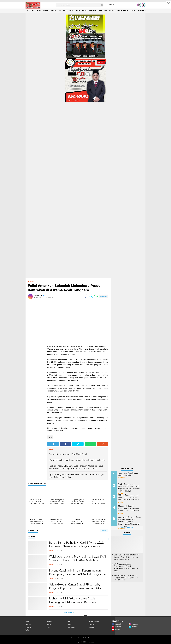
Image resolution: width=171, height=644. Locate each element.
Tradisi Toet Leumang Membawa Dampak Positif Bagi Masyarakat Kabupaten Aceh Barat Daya (129, 488)
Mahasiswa (103, 11)
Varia (73, 638)
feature (28, 624)
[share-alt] (53, 444)
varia (39, 11)
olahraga (71, 627)
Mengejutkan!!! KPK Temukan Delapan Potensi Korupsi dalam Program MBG (126, 578)
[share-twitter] (91, 296)
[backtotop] (85, 617)
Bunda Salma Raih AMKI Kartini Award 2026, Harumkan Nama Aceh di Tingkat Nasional (77, 544)
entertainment (123, 11)
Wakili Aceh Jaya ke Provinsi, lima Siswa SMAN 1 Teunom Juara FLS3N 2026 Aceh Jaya (78, 558)
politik (53, 11)
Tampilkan (104, 531)
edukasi (112, 11)
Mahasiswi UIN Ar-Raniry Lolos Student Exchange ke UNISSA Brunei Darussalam (74, 600)
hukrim (46, 11)
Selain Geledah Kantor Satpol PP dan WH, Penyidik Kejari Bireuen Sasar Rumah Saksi (75, 586)
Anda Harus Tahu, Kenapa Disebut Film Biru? (128, 474)
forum (49, 624)
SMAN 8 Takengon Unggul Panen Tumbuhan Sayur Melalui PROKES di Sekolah (129, 497)
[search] (80, 5)
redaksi (91, 627)
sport (85, 11)
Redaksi (91, 638)
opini (65, 11)
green (133, 11)
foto (69, 624)
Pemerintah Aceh (144, 11)
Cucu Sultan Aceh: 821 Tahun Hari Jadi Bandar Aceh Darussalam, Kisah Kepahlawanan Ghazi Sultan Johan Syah (130, 522)
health (91, 624)
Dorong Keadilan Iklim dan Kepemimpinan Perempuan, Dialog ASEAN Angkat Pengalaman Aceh (78, 574)
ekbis (71, 11)
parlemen (93, 11)
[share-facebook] (87, 296)
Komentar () (104, 296)
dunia (78, 11)
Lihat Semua (68, 612)
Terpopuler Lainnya (127, 528)
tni (60, 11)
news (32, 11)
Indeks (97, 638)
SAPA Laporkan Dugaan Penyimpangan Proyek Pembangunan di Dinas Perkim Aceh (126, 567)
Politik (85, 638)
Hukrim (79, 638)
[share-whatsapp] (96, 296)
